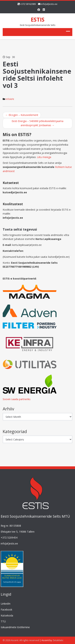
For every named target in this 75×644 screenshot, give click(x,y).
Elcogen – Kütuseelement (22, 115)
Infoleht (10, 99)
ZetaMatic (58, 640)
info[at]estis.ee (49, 4)
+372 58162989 (28, 4)
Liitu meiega (44, 157)
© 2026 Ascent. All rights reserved (21, 640)
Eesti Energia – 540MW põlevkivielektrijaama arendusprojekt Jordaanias (37, 123)
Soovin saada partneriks (17, 399)
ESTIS (38, 20)
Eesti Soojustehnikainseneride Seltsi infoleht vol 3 (37, 75)
